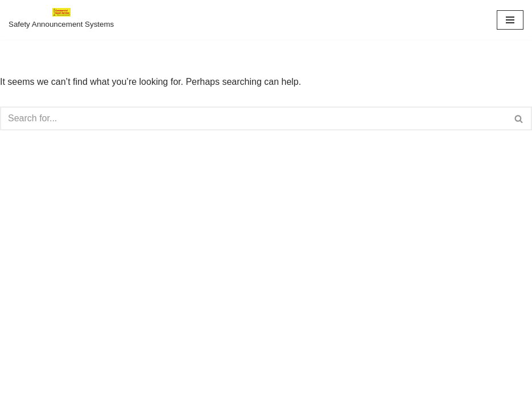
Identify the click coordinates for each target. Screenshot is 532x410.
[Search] (253, 118)
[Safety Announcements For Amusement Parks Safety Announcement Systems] (61, 20)
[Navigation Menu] (510, 20)
